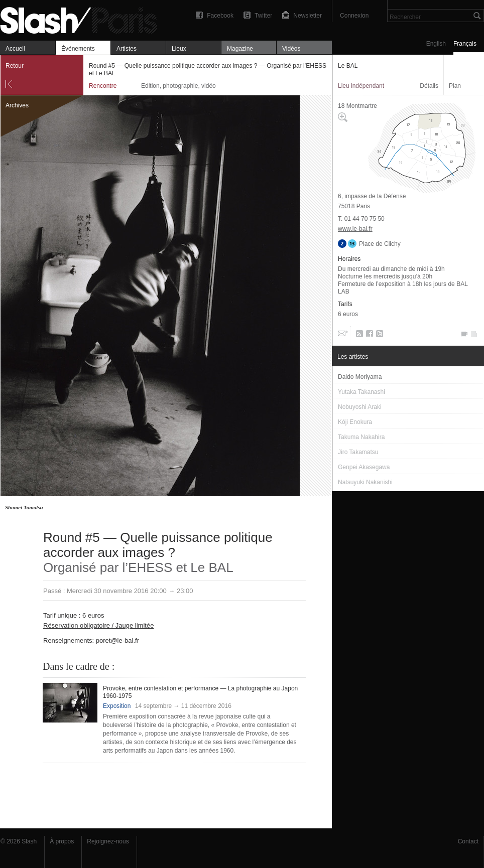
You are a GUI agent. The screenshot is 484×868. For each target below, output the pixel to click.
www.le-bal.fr (355, 229)
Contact (468, 841)
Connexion (354, 16)
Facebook (220, 16)
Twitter (263, 16)
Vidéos (291, 49)
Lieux (179, 49)
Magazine (240, 49)
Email (342, 336)
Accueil (15, 49)
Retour (15, 66)
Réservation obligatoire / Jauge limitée (98, 625)
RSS (358, 336)
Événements (78, 49)
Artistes (127, 49)
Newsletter (308, 16)
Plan (455, 86)
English (436, 44)
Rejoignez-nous (108, 841)
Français (465, 44)
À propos (62, 841)
